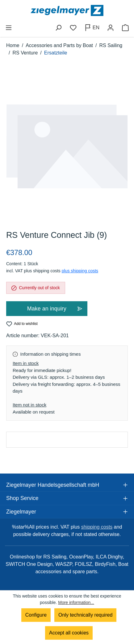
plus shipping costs (80, 271)
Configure (36, 615)
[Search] (58, 28)
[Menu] (9, 28)
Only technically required (85, 615)
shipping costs (97, 527)
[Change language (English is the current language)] (92, 28)
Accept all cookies (69, 633)
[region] (67, 146)
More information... (76, 602)
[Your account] (111, 28)
